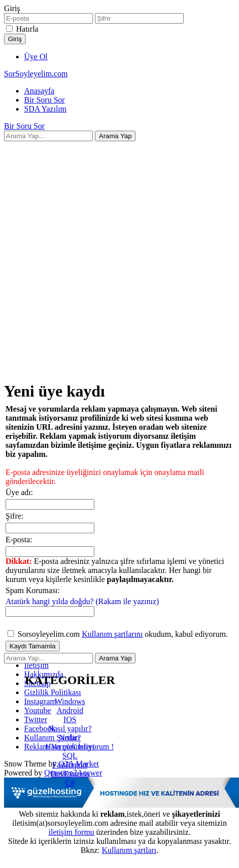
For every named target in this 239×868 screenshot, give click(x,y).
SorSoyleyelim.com (36, 74)
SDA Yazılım (45, 109)
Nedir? (70, 738)
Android (70, 710)
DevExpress (70, 774)
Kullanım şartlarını (112, 634)
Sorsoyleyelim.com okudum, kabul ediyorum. (118, 634)
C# (70, 783)
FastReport (70, 765)
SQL (70, 756)
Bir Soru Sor (44, 100)
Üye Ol (36, 57)
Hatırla (27, 29)
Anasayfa (39, 91)
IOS (70, 719)
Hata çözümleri (70, 747)
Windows (70, 701)
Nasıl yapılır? (70, 729)
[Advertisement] (115, 256)
